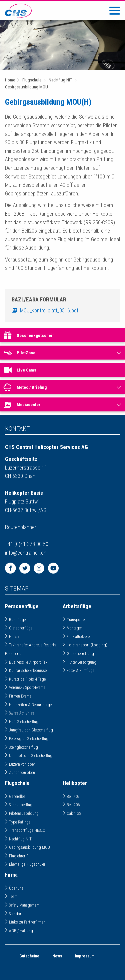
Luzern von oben (22, 764)
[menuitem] (62, 353)
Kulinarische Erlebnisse (28, 671)
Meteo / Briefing (32, 387)
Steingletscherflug (23, 747)
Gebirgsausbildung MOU (26, 87)
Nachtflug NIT (60, 80)
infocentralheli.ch (26, 553)
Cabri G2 (74, 814)
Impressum (85, 956)
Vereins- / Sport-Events (27, 688)
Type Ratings (20, 822)
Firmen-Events (20, 696)
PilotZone (26, 353)
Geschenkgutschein (36, 335)
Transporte (76, 620)
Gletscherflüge (21, 628)
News (57, 956)
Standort (16, 914)
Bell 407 (73, 797)
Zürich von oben (22, 773)
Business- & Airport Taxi (29, 662)
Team (13, 897)
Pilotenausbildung (24, 814)
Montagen (75, 628)
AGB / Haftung (21, 931)
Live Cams (26, 370)
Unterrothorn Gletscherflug (31, 756)
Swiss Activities (22, 713)
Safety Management (24, 905)
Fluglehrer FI (19, 856)
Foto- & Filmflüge (80, 671)
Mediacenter (28, 405)
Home (10, 80)
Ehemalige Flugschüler (27, 864)
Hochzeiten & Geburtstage (30, 705)
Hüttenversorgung (81, 662)
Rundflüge (17, 620)
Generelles (17, 797)
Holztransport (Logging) (87, 645)
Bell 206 (73, 805)
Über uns (16, 888)
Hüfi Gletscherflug (24, 722)
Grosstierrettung (80, 654)
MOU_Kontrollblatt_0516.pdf (48, 311)
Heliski (15, 637)
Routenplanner (21, 527)
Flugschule (32, 80)
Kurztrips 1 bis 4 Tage (27, 679)
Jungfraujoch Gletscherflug (31, 730)
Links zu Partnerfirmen (27, 922)
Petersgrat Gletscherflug (29, 739)
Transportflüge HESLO (27, 830)
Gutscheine (29, 956)
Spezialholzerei (79, 637)
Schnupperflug (21, 805)
